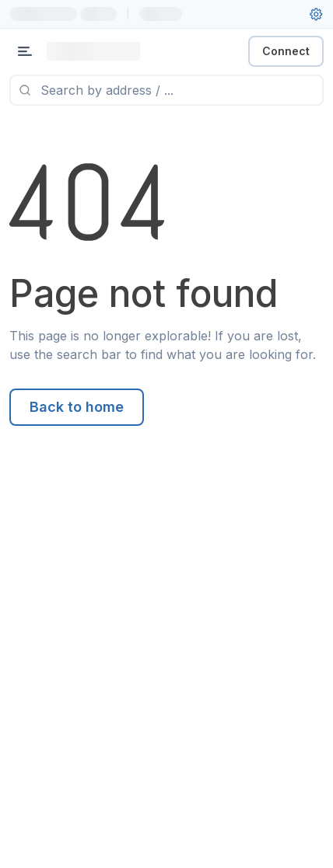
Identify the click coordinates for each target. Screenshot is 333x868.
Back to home (77, 407)
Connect (286, 51)
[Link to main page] (93, 51)
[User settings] (316, 14)
